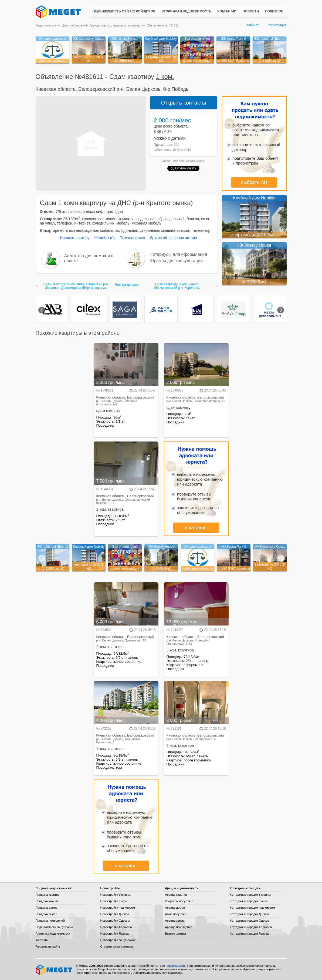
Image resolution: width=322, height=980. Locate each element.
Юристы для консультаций (176, 261)
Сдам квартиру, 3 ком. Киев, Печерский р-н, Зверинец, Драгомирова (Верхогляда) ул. (76, 286)
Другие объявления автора (173, 238)
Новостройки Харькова (116, 927)
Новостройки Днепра (115, 914)
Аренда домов (175, 908)
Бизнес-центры (176, 934)
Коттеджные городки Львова (249, 934)
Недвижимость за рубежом (54, 927)
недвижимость (195, 161)
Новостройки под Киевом (118, 908)
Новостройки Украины (116, 895)
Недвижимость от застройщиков (124, 11)
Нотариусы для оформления (178, 254)
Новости (251, 11)
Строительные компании (117, 946)
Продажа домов (47, 908)
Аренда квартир (176, 895)
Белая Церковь (143, 89)
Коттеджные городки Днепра (250, 914)
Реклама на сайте (48, 946)
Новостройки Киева (114, 901)
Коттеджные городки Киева (249, 901)
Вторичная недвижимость (186, 11)
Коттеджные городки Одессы (250, 921)
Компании (227, 11)
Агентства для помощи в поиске (89, 258)
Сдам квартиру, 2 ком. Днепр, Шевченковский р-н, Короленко (177, 286)
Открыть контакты (184, 103)
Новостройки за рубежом (118, 940)
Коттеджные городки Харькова (251, 927)
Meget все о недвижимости (54, 970)
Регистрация (277, 25)
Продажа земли (46, 914)
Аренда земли (175, 921)
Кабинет (253, 25)
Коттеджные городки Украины (250, 895)
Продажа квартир (48, 895)
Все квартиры (127, 285)
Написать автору (75, 238)
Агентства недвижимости (53, 934)
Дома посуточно (176, 914)
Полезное (274, 11)
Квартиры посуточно (179, 901)
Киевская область (56, 89)
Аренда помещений (179, 927)
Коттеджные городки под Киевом (252, 908)
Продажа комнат (47, 901)
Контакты (42, 940)
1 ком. (165, 77)
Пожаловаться (132, 238)
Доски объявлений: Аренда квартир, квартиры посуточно (101, 25)
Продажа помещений (50, 921)
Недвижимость (46, 25)
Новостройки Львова (115, 934)
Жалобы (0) (104, 238)
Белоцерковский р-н (101, 89)
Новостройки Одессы (115, 921)
